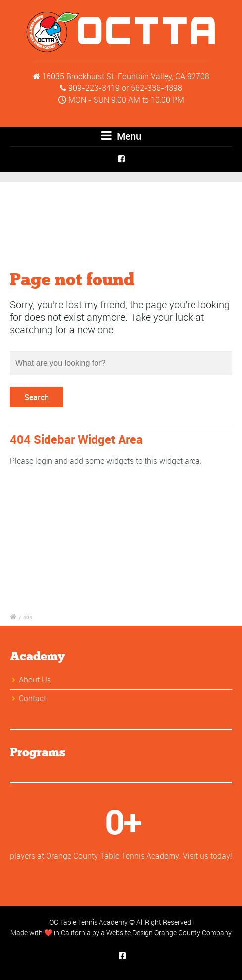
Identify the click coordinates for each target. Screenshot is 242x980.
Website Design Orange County (153, 932)
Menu (121, 136)
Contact (32, 698)
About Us (35, 680)
